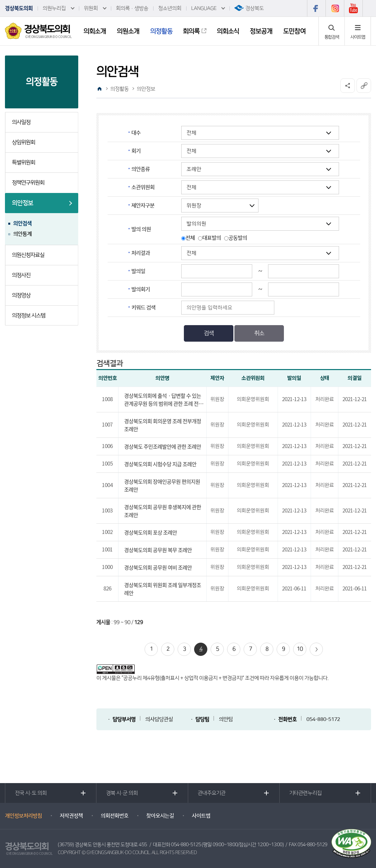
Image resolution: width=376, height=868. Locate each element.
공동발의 (238, 238)
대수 (136, 133)
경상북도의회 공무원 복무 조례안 (158, 550)
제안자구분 (143, 206)
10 (300, 649)
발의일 (138, 271)
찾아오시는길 (160, 816)
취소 (259, 333)
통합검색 (332, 37)
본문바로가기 (0, 0)
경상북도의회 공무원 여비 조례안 (158, 567)
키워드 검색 (143, 308)
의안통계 (22, 234)
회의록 (191, 31)
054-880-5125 (186, 845)
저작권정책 (71, 816)
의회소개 (95, 31)
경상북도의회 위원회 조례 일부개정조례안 (163, 589)
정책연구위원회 (28, 183)
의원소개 (128, 31)
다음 (316, 649)
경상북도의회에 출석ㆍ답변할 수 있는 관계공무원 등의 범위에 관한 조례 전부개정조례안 (164, 399)
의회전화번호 (115, 816)
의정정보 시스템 (29, 316)
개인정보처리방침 (23, 816)
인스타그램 (335, 8)
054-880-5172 (323, 719)
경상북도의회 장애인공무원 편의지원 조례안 (162, 485)
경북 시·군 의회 (122, 793)
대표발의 (212, 238)
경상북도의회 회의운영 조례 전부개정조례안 (163, 425)
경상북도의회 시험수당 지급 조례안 (160, 464)
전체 (190, 238)
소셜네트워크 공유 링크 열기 (348, 86)
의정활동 (161, 31)
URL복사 (364, 86)
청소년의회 (170, 8)
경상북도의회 (19, 8)
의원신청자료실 (28, 255)
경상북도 (255, 8)
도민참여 (294, 31)
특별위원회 (23, 163)
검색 (209, 333)
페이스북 (316, 8)
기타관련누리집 (305, 793)
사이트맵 (358, 37)
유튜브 (353, 8)
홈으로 (99, 89)
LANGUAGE (204, 8)
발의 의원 (141, 229)
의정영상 (21, 295)
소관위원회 (143, 187)
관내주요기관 (212, 793)
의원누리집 (54, 8)
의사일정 (21, 122)
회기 (136, 151)
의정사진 (21, 275)
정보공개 (261, 31)
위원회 (91, 8)
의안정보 (22, 203)
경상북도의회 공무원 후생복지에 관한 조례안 (163, 511)
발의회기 (141, 289)
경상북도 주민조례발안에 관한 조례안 (163, 446)
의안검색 (22, 223)
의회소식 (228, 31)
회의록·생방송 (132, 8)
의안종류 (141, 169)
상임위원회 (23, 142)
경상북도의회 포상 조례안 (151, 532)
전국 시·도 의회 (31, 793)
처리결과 (141, 253)
